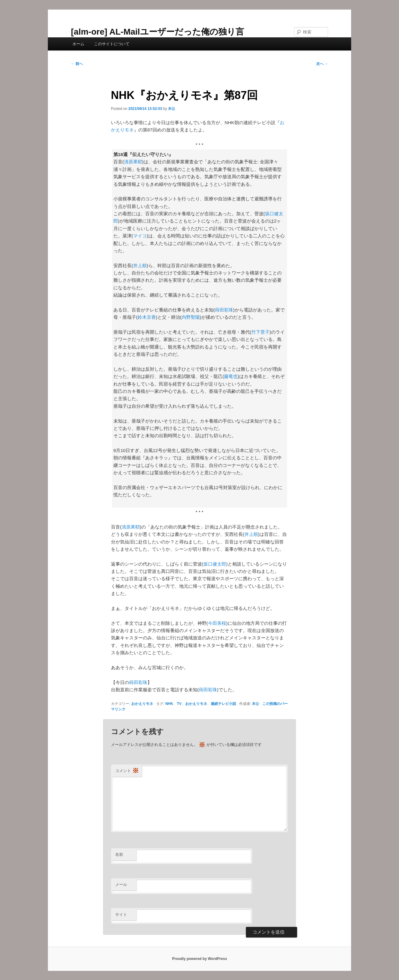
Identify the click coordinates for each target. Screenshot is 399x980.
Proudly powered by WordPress (199, 959)
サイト (121, 915)
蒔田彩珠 (224, 310)
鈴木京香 (147, 317)
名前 (119, 854)
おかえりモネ (142, 704)
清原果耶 (133, 162)
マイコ (140, 236)
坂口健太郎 (215, 564)
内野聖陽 (191, 317)
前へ (77, 64)
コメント (127, 771)
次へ (322, 64)
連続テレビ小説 (223, 704)
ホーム (78, 44)
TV (179, 704)
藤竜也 (231, 376)
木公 (172, 109)
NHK (169, 704)
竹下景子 (260, 332)
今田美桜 (217, 623)
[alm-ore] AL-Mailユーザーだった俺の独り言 (158, 32)
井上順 (140, 265)
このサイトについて (112, 44)
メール (121, 885)
